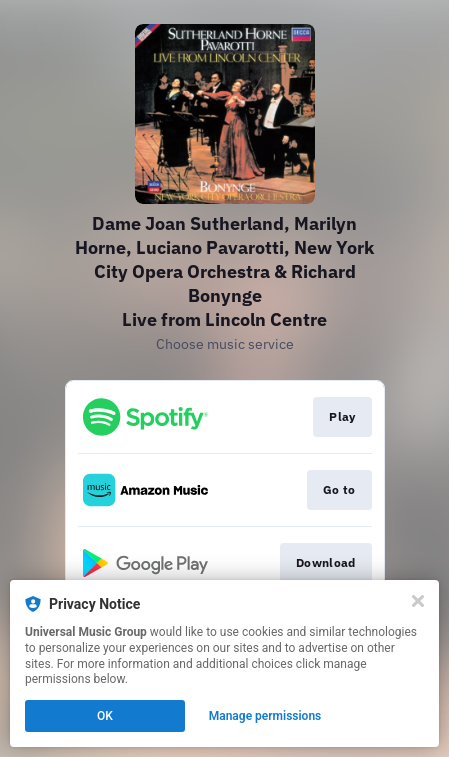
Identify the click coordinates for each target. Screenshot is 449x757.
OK (105, 716)
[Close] (418, 601)
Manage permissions (265, 716)
